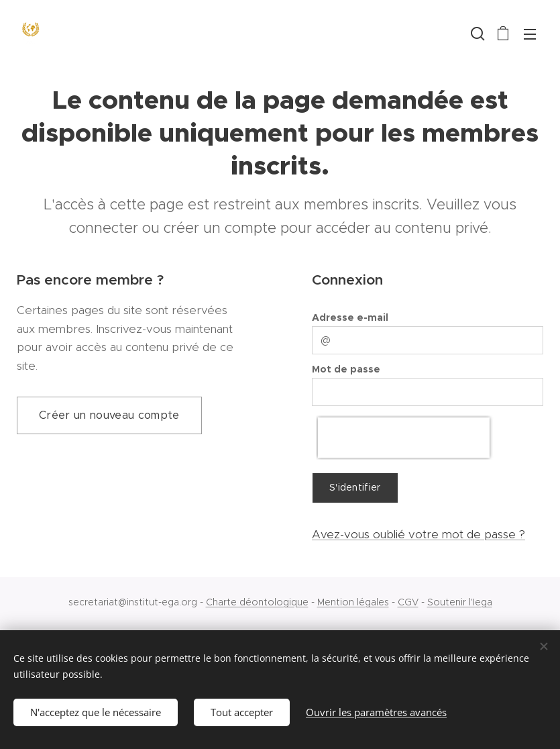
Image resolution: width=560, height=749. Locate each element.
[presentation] (404, 438)
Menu (530, 34)
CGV (408, 602)
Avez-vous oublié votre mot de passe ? (418, 534)
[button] (476, 34)
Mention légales (353, 602)
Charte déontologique (257, 602)
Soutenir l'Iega (460, 602)
